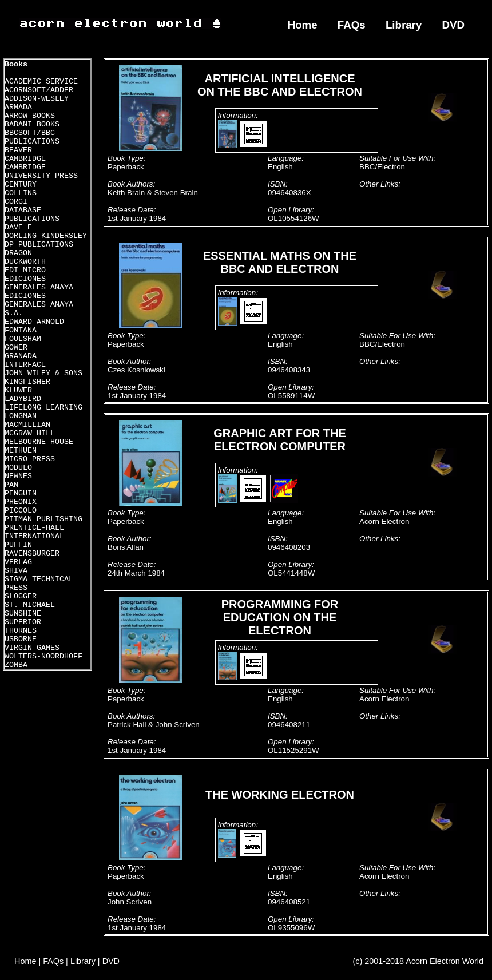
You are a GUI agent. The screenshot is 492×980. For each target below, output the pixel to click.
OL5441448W (291, 573)
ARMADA (18, 107)
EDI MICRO (25, 270)
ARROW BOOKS (30, 116)
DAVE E (18, 227)
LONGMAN (21, 416)
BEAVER (18, 150)
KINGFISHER (27, 382)
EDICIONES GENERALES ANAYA (39, 283)
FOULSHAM (23, 339)
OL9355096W (291, 928)
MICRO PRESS (30, 459)
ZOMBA (16, 665)
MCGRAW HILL (30, 433)
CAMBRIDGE (25, 159)
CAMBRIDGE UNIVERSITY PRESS (41, 172)
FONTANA (21, 330)
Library (404, 25)
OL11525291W (293, 750)
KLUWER (18, 390)
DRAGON (18, 253)
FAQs (352, 25)
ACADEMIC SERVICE (41, 82)
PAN (11, 485)
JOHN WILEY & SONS (43, 373)
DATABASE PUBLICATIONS (32, 215)
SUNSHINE (23, 614)
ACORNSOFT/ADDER (39, 90)
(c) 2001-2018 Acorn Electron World (418, 961)
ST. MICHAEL (30, 605)
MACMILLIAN (27, 425)
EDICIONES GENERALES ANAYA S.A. (39, 305)
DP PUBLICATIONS (39, 245)
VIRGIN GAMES (32, 648)
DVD (454, 25)
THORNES (21, 631)
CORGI (16, 202)
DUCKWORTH (25, 262)
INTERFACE (25, 365)
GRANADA (21, 356)
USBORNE (21, 639)
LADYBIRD (23, 399)
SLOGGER (21, 596)
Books (16, 64)
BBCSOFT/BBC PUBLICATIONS (32, 137)
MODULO (18, 468)
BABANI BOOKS (32, 124)
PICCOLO (21, 511)
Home (303, 25)
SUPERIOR (23, 622)
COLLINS (21, 193)
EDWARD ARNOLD (34, 322)
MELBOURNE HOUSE (39, 442)
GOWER (16, 348)
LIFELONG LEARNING (43, 408)
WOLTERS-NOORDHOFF (43, 656)
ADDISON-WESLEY (37, 99)
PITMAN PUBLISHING (43, 519)
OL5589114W (291, 396)
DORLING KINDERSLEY (46, 236)
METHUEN (21, 451)
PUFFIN (18, 545)
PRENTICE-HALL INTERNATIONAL (34, 532)
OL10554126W (293, 218)
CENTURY (21, 185)
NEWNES (18, 476)
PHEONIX (21, 502)
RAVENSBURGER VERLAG (32, 558)
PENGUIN (21, 493)
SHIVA (16, 571)
